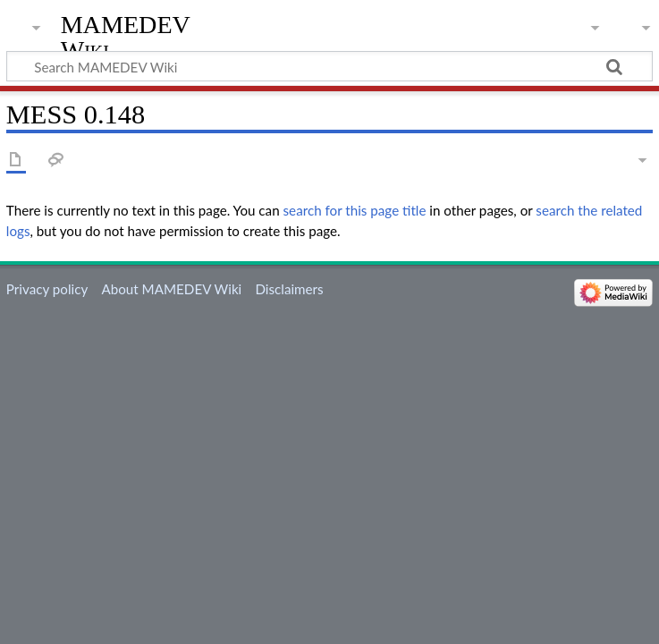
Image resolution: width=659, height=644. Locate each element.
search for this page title (355, 210)
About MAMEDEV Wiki (171, 289)
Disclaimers (289, 289)
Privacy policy (47, 289)
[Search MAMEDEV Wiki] (329, 66)
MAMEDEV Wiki (126, 37)
